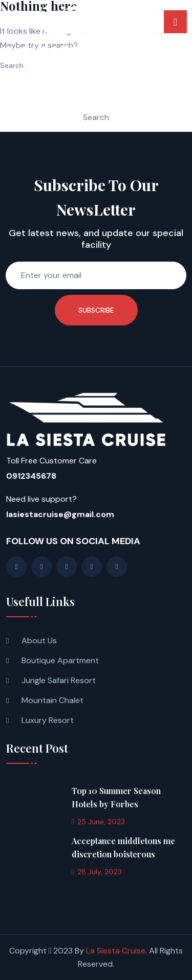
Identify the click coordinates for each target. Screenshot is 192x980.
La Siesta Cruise (116, 951)
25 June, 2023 (98, 822)
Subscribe (96, 310)
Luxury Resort (48, 720)
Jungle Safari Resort (59, 680)
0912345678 (31, 476)
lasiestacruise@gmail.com (60, 514)
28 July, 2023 (97, 872)
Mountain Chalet (52, 700)
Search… (14, 65)
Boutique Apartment (60, 660)
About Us (39, 640)
